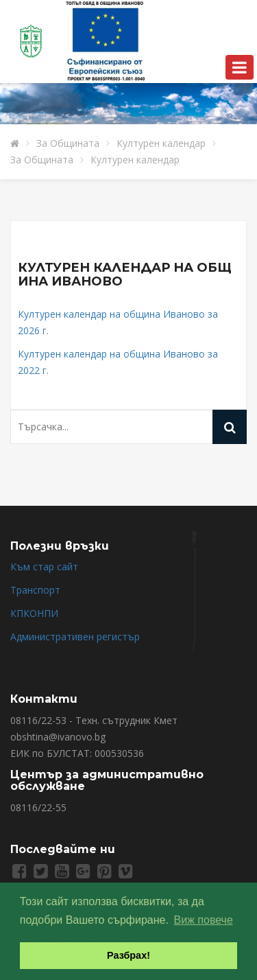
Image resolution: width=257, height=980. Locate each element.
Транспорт (35, 590)
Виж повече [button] (204, 920)
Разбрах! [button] (128, 955)
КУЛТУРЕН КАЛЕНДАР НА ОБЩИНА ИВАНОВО (125, 275)
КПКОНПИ (34, 613)
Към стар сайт (44, 567)
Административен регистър (75, 637)
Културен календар (161, 143)
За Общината (68, 143)
